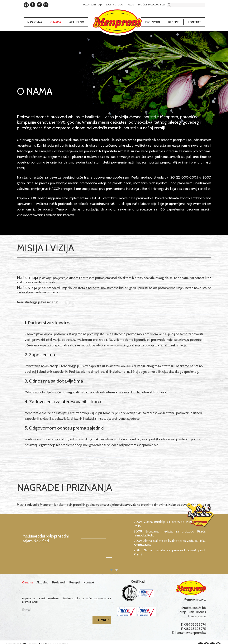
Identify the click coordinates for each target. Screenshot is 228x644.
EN (26, 5)
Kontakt (194, 22)
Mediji (131, 5)
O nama (56, 22)
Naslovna (35, 22)
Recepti (174, 22)
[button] (111, 570)
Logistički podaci (115, 5)
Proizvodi (152, 22)
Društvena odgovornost (152, 5)
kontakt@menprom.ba (190, 633)
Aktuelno (77, 22)
